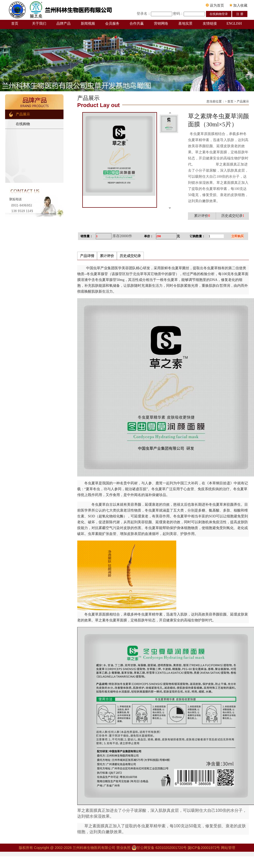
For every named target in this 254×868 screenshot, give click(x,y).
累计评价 (107, 256)
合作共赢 (137, 24)
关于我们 (39, 24)
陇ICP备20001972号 (204, 848)
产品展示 (23, 114)
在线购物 (23, 124)
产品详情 (87, 256)
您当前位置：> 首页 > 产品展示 (228, 101)
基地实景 (185, 24)
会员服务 (112, 24)
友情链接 (210, 24)
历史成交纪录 (130, 256)
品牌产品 (63, 24)
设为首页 (215, 5)
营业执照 (124, 848)
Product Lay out (98, 105)
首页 (15, 24)
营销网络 (161, 24)
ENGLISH (234, 24)
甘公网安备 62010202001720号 (159, 848)
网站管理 (228, 848)
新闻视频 (88, 24)
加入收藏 (239, 5)
